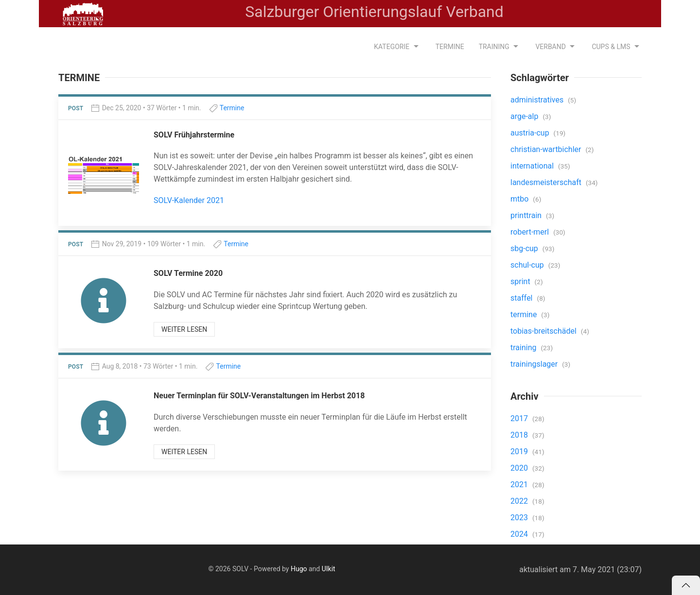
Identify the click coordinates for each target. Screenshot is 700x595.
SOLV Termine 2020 (188, 273)
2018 (520, 435)
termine (525, 314)
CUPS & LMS (617, 47)
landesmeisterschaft (547, 182)
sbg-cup (525, 248)
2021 (520, 484)
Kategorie (397, 47)
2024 (520, 534)
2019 (520, 451)
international (533, 166)
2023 (520, 518)
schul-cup (528, 265)
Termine (450, 47)
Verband (556, 47)
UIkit (329, 569)
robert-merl (531, 232)
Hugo (299, 569)
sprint (521, 281)
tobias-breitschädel (544, 331)
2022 (520, 501)
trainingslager (535, 364)
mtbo (520, 199)
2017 (520, 418)
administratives (538, 100)
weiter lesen (184, 329)
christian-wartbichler (547, 149)
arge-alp (525, 116)
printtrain (527, 215)
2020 (520, 468)
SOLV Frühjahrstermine (194, 135)
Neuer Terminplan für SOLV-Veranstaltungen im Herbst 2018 (259, 396)
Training (500, 47)
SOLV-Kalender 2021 (189, 200)
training (524, 348)
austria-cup (531, 133)
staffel (522, 298)
